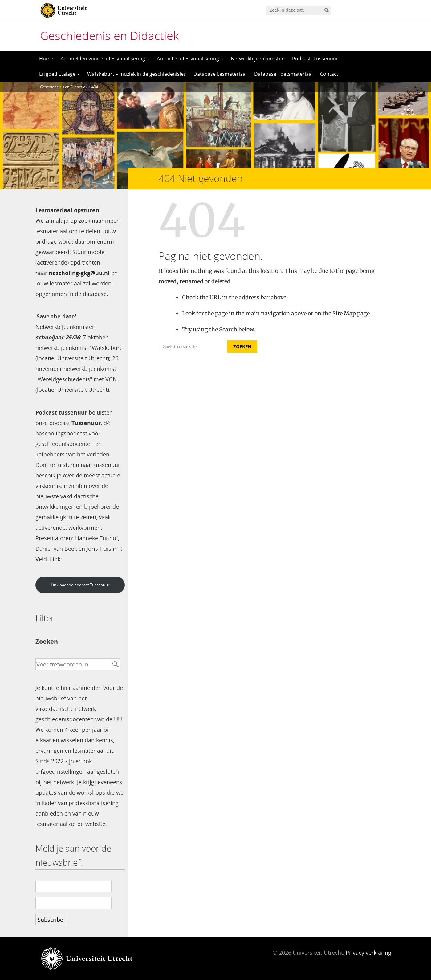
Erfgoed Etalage (59, 74)
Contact (329, 74)
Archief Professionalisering (190, 59)
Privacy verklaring (368, 953)
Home (46, 59)
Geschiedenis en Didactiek (109, 35)
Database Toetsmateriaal (283, 74)
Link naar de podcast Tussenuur (80, 585)
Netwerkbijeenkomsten (258, 59)
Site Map (344, 313)
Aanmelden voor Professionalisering (105, 59)
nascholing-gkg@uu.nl (79, 273)
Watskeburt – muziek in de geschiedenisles (137, 74)
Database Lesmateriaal (220, 74)
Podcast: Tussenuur (315, 59)
